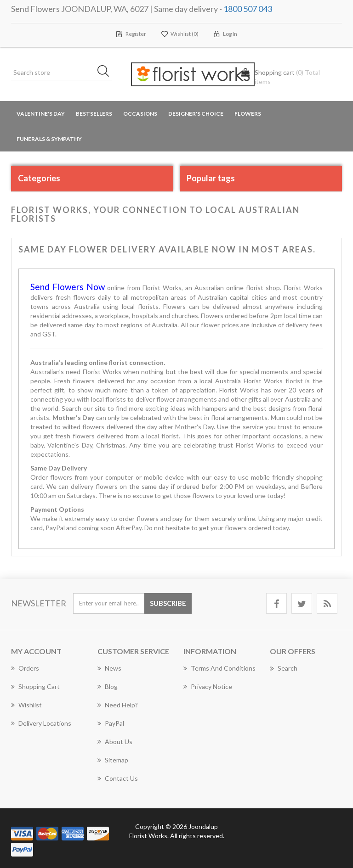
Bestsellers (94, 114)
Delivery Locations (41, 723)
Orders (25, 668)
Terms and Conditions (219, 668)
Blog (108, 686)
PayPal (111, 723)
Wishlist (26, 705)
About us (115, 742)
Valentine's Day (41, 114)
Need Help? (118, 705)
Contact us (118, 778)
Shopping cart (35, 686)
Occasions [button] (140, 114)
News (109, 668)
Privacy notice (208, 686)
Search (284, 668)
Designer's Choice (196, 114)
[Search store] (62, 73)
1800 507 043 (248, 9)
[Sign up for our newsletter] (109, 603)
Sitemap (113, 760)
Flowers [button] (248, 114)
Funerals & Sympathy (49, 139)
